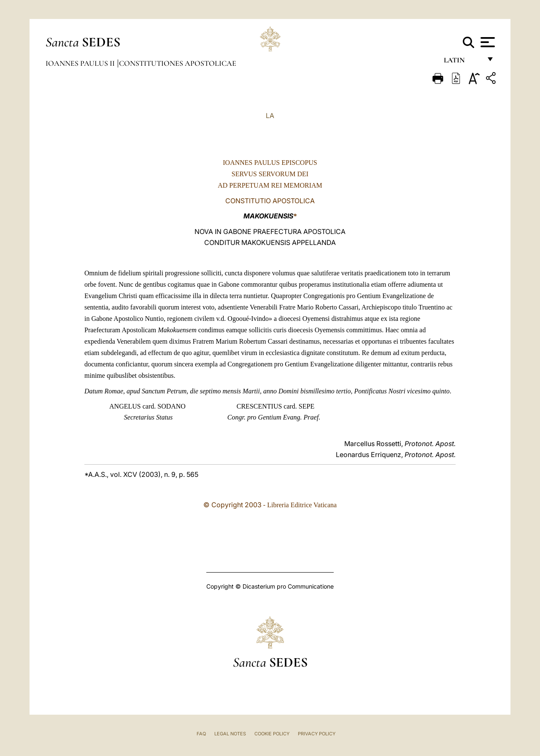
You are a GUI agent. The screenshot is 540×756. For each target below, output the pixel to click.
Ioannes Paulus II (81, 63)
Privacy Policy (317, 734)
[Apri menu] (487, 42)
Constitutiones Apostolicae (178, 63)
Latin (463, 62)
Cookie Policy (272, 734)
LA (270, 116)
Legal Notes (230, 734)
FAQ (201, 734)
